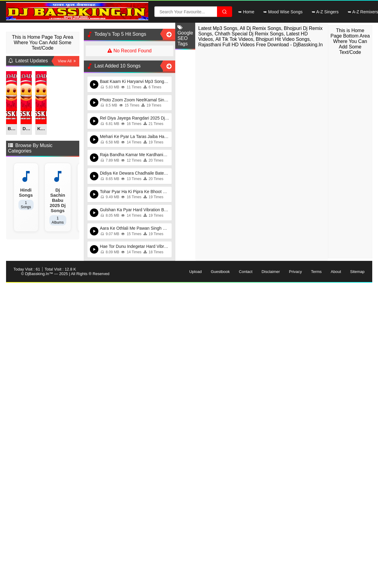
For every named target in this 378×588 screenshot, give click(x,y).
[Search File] (225, 12)
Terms (316, 272)
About (336, 272)
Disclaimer (271, 272)
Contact (246, 272)
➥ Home (246, 12)
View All (67, 61)
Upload (195, 272)
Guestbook (220, 272)
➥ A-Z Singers (325, 12)
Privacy (296, 272)
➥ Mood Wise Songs (283, 12)
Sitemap (357, 272)
